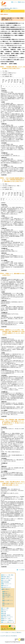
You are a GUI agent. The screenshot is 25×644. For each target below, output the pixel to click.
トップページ (3, 633)
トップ (2, 8)
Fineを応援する (14, 636)
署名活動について (7, 593)
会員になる (8, 636)
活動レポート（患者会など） (8, 620)
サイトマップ (15, 2)
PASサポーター (5, 586)
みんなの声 (3, 636)
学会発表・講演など (6, 577)
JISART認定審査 (6, 582)
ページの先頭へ (22, 570)
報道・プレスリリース (7, 584)
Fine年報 (4, 612)
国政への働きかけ (14, 8)
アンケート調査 (5, 608)
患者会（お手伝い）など (7, 579)
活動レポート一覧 (8, 622)
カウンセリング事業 (6, 580)
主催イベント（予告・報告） (8, 575)
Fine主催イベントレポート (8, 617)
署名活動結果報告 (7, 595)
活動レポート (6, 592)
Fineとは (14, 633)
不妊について (9, 633)
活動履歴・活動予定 (6, 615)
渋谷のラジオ (5, 610)
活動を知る (7, 8)
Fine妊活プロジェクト (7, 587)
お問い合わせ (22, 2)
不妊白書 (4, 613)
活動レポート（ (7, 619)
